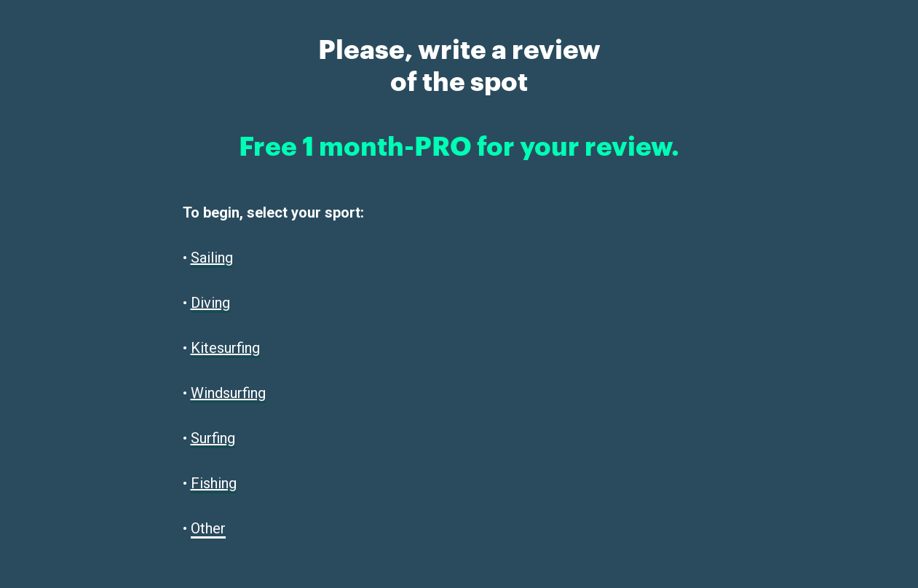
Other (208, 528)
